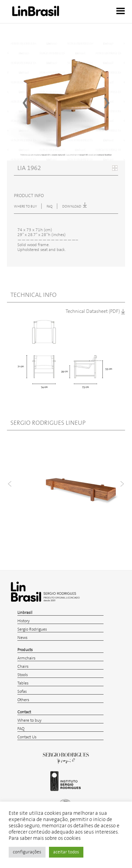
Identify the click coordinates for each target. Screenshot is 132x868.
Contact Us (27, 737)
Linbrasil (25, 613)
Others (23, 700)
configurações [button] (27, 852)
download (75, 206)
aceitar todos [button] (66, 852)
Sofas (22, 692)
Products (25, 650)
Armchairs (26, 658)
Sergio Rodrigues (32, 629)
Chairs (23, 667)
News (22, 638)
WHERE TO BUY (26, 206)
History (24, 621)
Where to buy (30, 720)
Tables (23, 683)
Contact (24, 712)
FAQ (50, 206)
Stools (23, 675)
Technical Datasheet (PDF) (95, 311)
